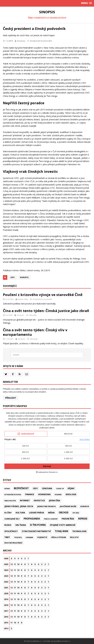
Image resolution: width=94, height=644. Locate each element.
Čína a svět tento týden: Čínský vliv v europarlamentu (35, 332)
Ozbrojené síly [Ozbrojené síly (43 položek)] (12, 519)
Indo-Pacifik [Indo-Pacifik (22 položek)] (10, 501)
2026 (6, 558)
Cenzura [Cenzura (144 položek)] (47, 488)
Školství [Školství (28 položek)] (74, 537)
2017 (6, 611)
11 (15, 564)
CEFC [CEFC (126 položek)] (35, 488)
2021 (6, 588)
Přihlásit (11, 398)
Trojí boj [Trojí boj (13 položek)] (18, 537)
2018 (6, 605)
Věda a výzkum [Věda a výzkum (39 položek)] (59, 537)
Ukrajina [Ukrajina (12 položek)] (29, 537)
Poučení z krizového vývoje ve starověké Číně (43, 295)
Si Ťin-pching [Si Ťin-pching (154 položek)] (38, 525)
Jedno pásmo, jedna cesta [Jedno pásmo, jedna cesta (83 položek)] (19, 506)
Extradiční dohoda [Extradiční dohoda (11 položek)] (13, 495)
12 (12, 564)
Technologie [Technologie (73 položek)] (79, 531)
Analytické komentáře (41, 41)
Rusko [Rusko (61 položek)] (8, 525)
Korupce (24, 277)
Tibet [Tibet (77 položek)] (7, 537)
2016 (6, 617)
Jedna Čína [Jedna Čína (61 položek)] (55, 501)
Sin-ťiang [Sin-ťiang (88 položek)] (21, 525)
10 (18, 564)
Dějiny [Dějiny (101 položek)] (71, 488)
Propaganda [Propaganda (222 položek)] (32, 519)
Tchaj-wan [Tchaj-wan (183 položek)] (61, 531)
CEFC (13, 277)
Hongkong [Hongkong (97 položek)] (44, 494)
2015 (6, 623)
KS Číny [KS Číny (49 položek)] (8, 513)
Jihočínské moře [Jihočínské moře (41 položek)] (68, 506)
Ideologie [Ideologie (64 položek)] (71, 494)
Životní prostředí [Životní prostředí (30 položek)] (13, 543)
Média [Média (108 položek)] (51, 513)
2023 (6, 576)
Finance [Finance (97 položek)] (30, 494)
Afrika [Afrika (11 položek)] (7, 489)
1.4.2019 (9, 41)
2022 (6, 582)
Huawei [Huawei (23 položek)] (58, 494)
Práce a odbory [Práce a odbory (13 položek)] (51, 519)
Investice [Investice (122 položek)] (39, 500)
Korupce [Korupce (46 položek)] (85, 506)
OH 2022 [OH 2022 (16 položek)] (76, 513)
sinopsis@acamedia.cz (60, 641)
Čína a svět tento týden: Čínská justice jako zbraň (46, 311)
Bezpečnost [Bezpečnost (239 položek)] (21, 488)
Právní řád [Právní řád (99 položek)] (68, 519)
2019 (6, 599)
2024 (6, 570)
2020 (6, 593)
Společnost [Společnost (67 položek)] (11, 531)
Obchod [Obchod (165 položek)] (64, 512)
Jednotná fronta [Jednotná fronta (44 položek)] (46, 506)
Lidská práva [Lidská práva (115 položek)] (37, 512)
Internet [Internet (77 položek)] (25, 500)
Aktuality (33, 315)
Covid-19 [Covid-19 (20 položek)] (60, 489)
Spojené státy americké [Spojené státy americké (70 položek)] (63, 525)
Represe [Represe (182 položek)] (83, 519)
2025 (6, 564)
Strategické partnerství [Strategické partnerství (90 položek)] (36, 531)
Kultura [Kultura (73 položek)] (20, 513)
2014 (6, 628)
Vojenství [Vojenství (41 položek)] (42, 537)
